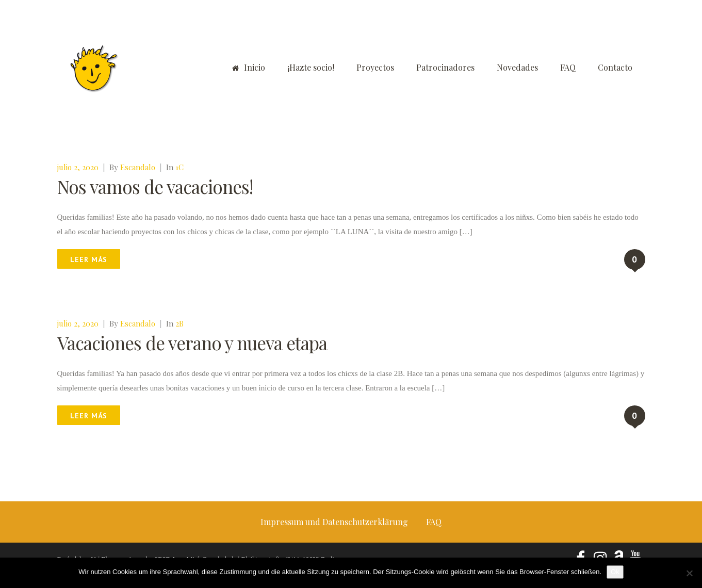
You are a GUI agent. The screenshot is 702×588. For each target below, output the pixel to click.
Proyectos (375, 67)
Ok (615, 572)
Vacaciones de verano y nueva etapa (192, 343)
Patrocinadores (445, 67)
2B (179, 323)
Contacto (615, 67)
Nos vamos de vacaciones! (155, 186)
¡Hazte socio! (311, 67)
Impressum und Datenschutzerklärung (334, 522)
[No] (689, 573)
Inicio (249, 67)
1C (179, 167)
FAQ (568, 67)
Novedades (517, 67)
